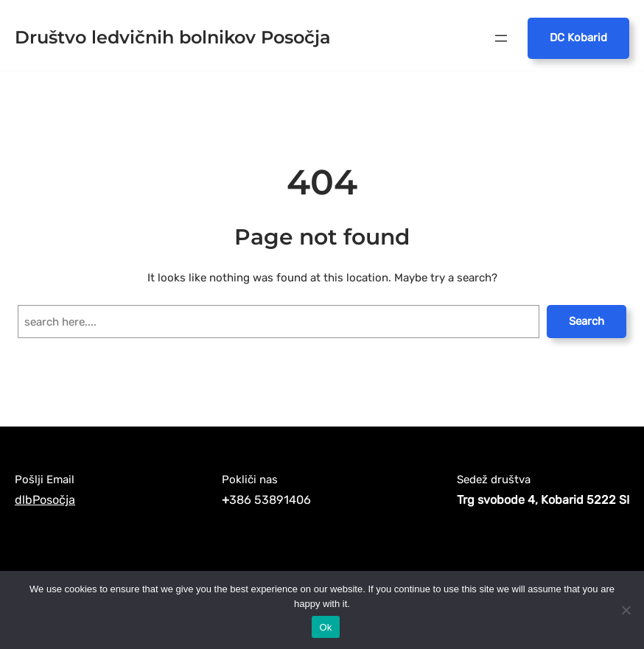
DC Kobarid (578, 38)
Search (587, 321)
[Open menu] (501, 38)
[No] (626, 610)
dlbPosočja (45, 500)
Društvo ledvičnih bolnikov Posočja (173, 37)
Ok (325, 627)
